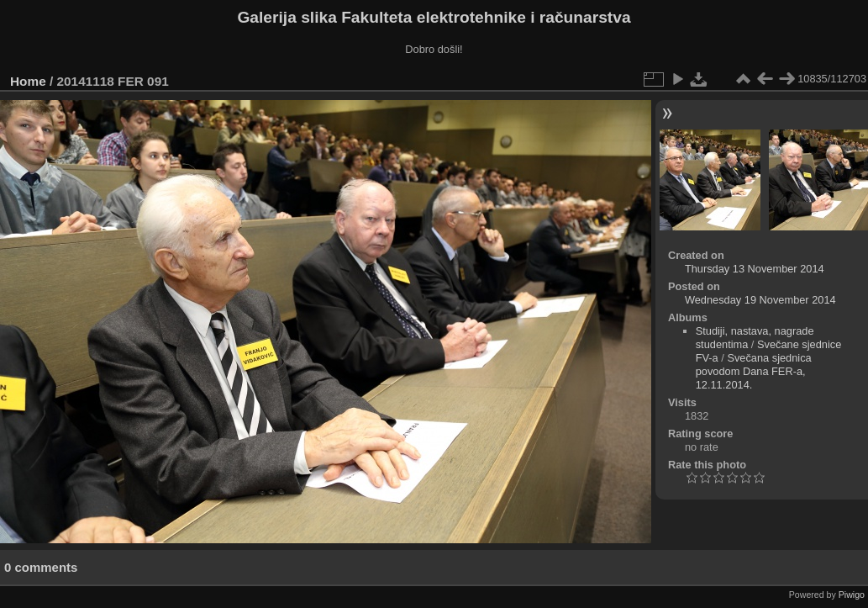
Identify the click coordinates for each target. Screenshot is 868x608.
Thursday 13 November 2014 (755, 269)
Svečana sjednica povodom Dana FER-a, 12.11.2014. (754, 371)
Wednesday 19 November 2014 (760, 300)
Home (28, 81)
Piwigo (852, 595)
